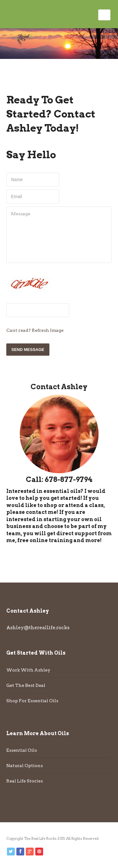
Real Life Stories (25, 781)
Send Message (28, 350)
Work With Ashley (28, 670)
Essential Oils (22, 750)
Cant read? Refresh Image (35, 330)
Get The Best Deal (26, 685)
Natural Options (25, 766)
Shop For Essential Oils (32, 701)
